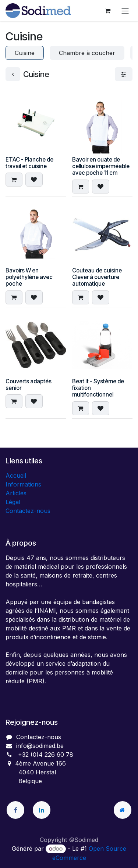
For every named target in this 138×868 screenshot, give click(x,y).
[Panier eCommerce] (107, 11)
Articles (16, 493)
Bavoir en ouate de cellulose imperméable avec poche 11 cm (101, 166)
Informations (23, 484)
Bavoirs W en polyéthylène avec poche (29, 277)
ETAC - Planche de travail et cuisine (29, 163)
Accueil (16, 475)
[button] (14, 180)
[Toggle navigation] (125, 11)
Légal (13, 502)
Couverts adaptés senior (29, 385)
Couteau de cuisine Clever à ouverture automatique (97, 277)
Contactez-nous (28, 511)
